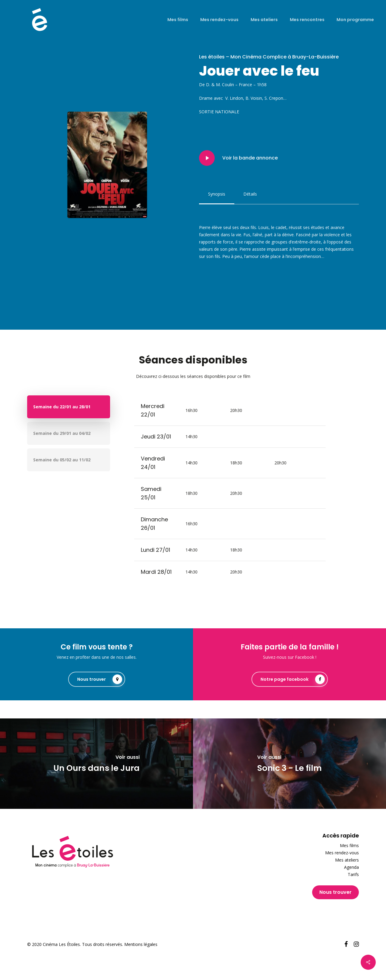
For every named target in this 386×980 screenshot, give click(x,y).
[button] (217, 194)
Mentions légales (141, 944)
